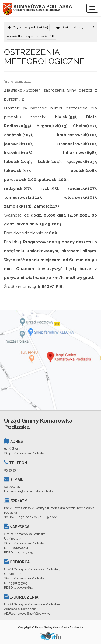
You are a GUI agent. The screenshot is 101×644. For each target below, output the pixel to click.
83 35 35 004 (13, 470)
